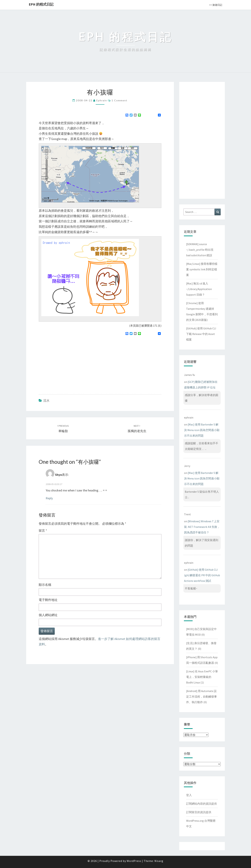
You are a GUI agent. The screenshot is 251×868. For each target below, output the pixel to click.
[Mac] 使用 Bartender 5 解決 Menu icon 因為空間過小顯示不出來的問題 (202, 430)
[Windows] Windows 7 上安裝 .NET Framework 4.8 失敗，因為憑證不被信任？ (202, 527)
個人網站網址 (48, 615)
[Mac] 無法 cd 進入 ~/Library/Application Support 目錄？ (199, 289)
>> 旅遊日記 (216, 5)
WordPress (134, 861)
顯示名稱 (45, 585)
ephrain (102, 100)
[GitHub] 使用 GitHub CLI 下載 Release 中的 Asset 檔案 (201, 334)
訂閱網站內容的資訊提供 (201, 804)
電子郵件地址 (48, 600)
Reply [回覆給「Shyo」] (49, 498)
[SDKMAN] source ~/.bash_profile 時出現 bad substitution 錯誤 (200, 250)
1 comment (119, 100)
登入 (189, 795)
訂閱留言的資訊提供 (199, 812)
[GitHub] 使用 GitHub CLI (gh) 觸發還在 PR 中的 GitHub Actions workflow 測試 (202, 575)
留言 (43, 531)
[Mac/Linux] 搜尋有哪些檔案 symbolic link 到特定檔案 (202, 269)
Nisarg (159, 861)
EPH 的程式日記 (41, 4)
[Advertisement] (68, 363)
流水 (46, 400)
